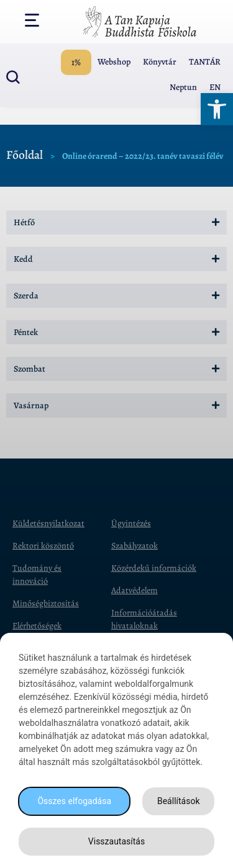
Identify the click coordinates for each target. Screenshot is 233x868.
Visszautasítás (116, 841)
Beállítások (179, 801)
